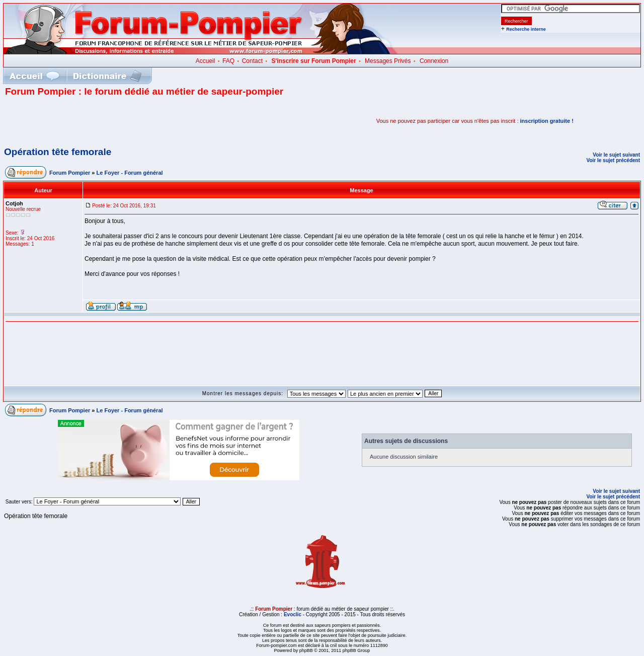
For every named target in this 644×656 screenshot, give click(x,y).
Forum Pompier (70, 173)
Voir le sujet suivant (616, 155)
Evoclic (293, 614)
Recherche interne (526, 29)
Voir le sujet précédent (613, 160)
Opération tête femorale (58, 152)
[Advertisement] (123, 121)
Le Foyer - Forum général (130, 173)
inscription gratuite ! (547, 121)
